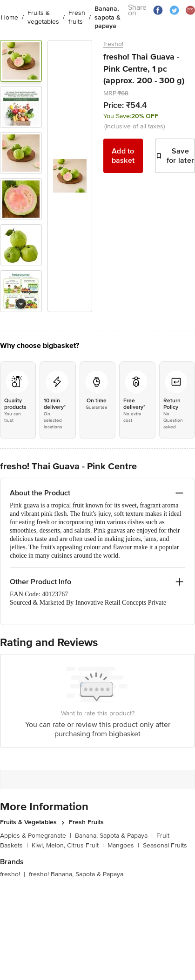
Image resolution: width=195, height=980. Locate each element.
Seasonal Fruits (165, 845)
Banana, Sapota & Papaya (114, 836)
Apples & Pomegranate (36, 836)
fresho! (113, 44)
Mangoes (123, 845)
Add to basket (123, 156)
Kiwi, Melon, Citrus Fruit (68, 845)
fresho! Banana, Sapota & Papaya (76, 874)
